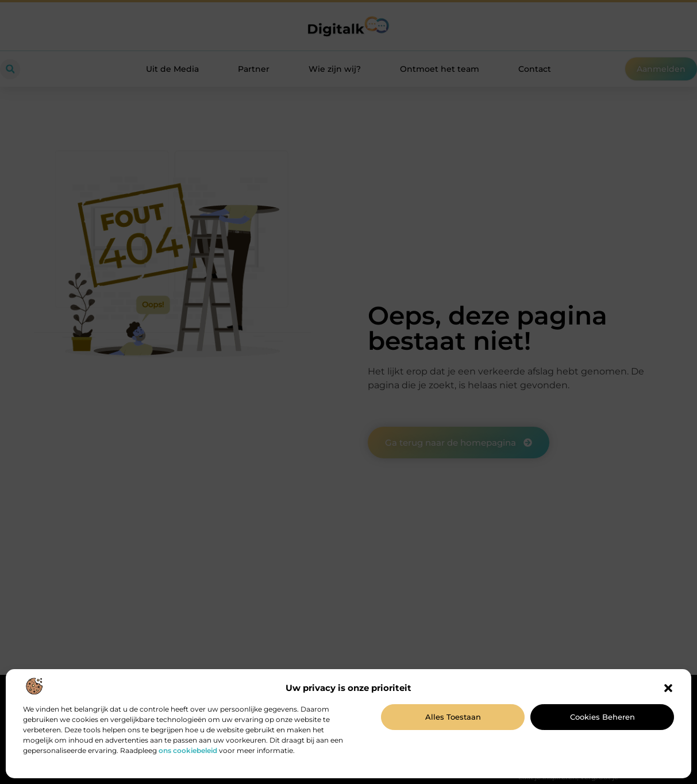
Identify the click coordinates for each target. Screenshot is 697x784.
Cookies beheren (602, 717)
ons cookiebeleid (188, 750)
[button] (668, 688)
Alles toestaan (453, 717)
